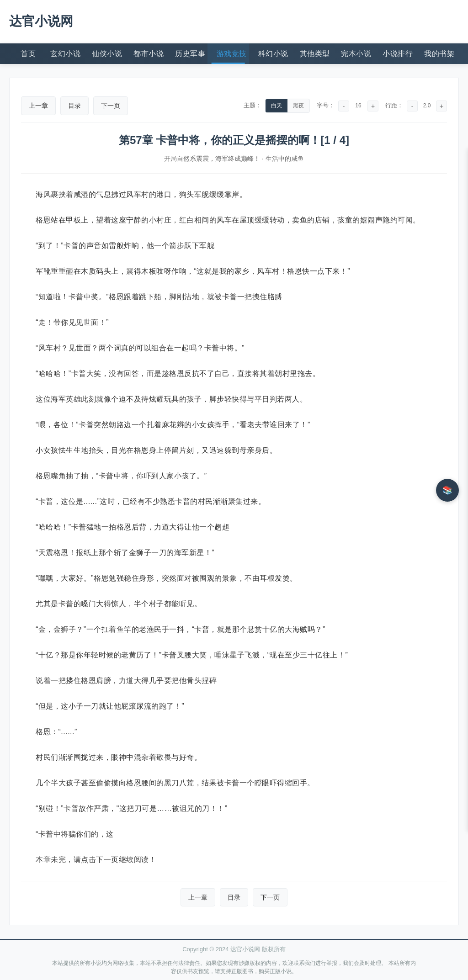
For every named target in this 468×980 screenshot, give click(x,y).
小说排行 (398, 54)
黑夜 (298, 106)
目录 (74, 106)
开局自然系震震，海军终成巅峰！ (212, 159)
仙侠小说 (107, 54)
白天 (277, 106)
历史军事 (190, 54)
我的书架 (439, 54)
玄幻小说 (65, 54)
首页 (28, 54)
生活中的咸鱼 (285, 159)
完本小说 (356, 54)
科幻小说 (273, 54)
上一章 (38, 106)
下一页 (111, 106)
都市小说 (149, 54)
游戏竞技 (232, 54)
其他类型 (315, 54)
